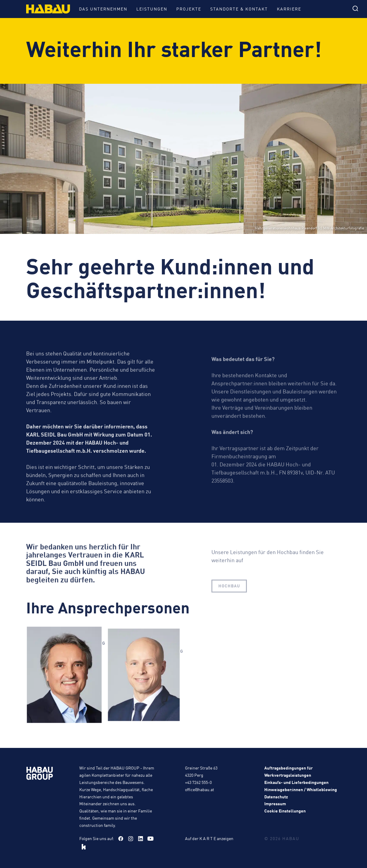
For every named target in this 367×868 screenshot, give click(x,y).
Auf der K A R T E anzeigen (209, 838)
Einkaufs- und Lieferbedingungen (296, 782)
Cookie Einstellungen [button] (285, 811)
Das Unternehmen (103, 9)
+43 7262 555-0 (198, 782)
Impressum (275, 803)
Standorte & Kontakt (239, 9)
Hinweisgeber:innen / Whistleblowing (301, 789)
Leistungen (152, 9)
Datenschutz (276, 797)
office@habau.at (200, 789)
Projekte (189, 9)
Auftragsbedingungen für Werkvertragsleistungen (288, 771)
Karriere (289, 9)
